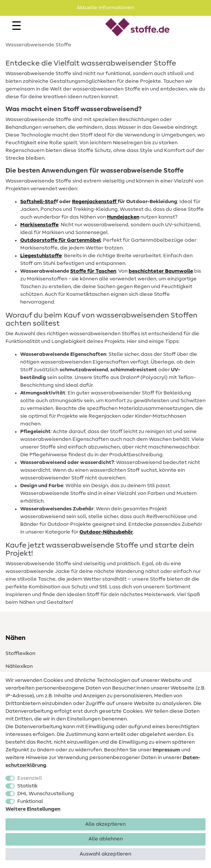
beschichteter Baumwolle (161, 271)
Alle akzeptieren (105, 824)
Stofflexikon (20, 653)
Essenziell (30, 778)
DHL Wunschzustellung (46, 794)
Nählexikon (19, 666)
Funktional (30, 801)
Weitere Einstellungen (33, 809)
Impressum (166, 750)
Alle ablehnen (106, 839)
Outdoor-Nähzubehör (106, 532)
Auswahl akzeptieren (105, 854)
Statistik (27, 786)
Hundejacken (123, 217)
